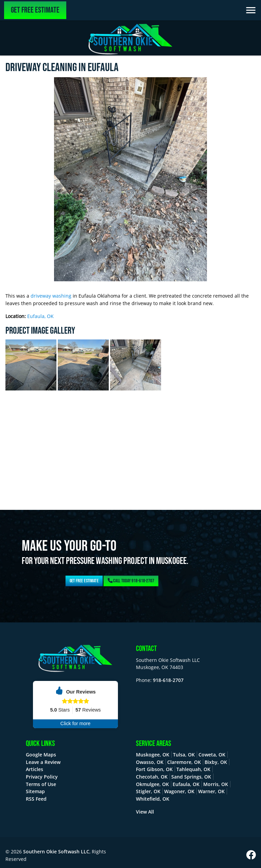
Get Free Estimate (35, 10)
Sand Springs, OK (191, 777)
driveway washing (51, 296)
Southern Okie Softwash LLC (56, 852)
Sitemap (35, 791)
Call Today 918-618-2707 (131, 581)
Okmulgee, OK (152, 784)
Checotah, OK (152, 777)
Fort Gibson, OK (154, 769)
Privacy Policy (42, 777)
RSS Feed (36, 799)
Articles (34, 769)
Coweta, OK (212, 755)
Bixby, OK (216, 762)
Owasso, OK (150, 762)
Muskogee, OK (153, 755)
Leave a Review (43, 762)
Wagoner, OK (179, 791)
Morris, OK (216, 784)
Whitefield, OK (153, 799)
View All (145, 812)
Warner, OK (211, 791)
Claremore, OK (184, 762)
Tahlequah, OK (193, 769)
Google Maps (41, 755)
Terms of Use (41, 784)
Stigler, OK (148, 791)
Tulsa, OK (184, 755)
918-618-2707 (168, 680)
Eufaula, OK (40, 316)
